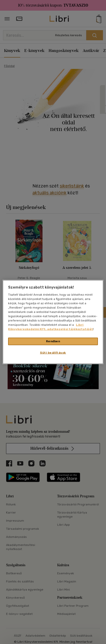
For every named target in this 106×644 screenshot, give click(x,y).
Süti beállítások (53, 353)
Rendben (53, 341)
